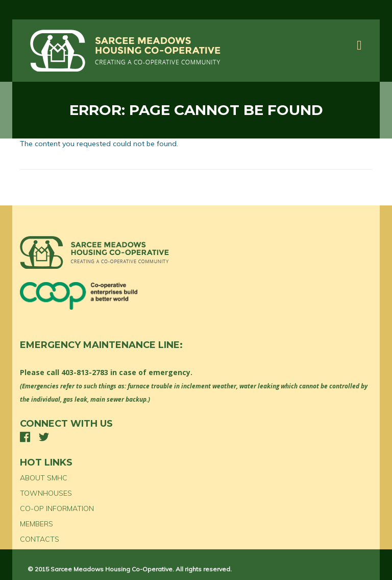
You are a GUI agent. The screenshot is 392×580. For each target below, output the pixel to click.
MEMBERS (36, 524)
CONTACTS (40, 539)
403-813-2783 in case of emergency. (127, 372)
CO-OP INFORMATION (57, 508)
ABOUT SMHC (44, 478)
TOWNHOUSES (46, 493)
